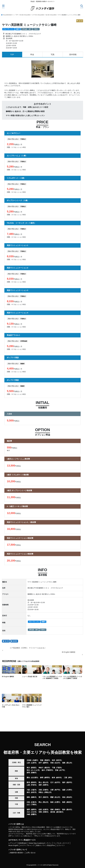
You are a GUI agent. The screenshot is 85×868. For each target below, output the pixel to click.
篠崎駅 (15, 641)
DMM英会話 (22, 843)
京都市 (46, 790)
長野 (40, 785)
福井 (64, 782)
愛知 (28, 778)
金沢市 (57, 782)
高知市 (69, 797)
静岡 (42, 778)
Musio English (13, 845)
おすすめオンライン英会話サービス (22, 840)
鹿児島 (53, 812)
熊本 (64, 810)
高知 (64, 797)
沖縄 (28, 814)
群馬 (28, 773)
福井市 (69, 782)
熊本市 (69, 810)
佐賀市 (46, 810)
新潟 (28, 782)
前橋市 (34, 773)
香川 (40, 797)
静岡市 (47, 778)
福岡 (28, 810)
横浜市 (47, 768)
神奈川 (41, 768)
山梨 (28, 785)
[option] (42, 69)
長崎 (52, 810)
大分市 (34, 812)
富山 (40, 782)
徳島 (28, 797)
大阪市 (34, 790)
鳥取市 (69, 802)
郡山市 (69, 763)
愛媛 (52, 797)
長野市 (46, 785)
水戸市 (62, 770)
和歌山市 (48, 792)
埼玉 (28, 770)
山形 (28, 763)
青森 (42, 760)
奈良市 (34, 792)
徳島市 (34, 797)
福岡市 (34, 810)
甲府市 (34, 785)
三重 (65, 778)
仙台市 (57, 763)
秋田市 (59, 760)
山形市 (34, 763)
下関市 (34, 805)
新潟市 (34, 782)
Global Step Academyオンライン (40, 843)
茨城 (57, 770)
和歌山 (41, 792)
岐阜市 (59, 778)
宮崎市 (46, 812)
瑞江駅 (7, 641)
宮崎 (40, 812)
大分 (28, 812)
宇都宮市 (49, 770)
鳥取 (64, 802)
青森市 (47, 760)
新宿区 (34, 768)
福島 (64, 763)
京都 (40, 790)
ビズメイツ (61, 845)
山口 (28, 805)
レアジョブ (12, 843)
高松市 (46, 797)
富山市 (46, 782)
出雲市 (57, 802)
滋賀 (64, 790)
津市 (70, 778)
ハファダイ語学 (41, 865)
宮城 (52, 763)
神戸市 (57, 790)
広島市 (34, 802)
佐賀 (40, 810)
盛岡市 (46, 763)
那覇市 (34, 814)
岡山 (40, 802)
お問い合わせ (31, 853)
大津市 (69, 790)
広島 (28, 802)
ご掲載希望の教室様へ (16, 853)
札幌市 (35, 760)
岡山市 (46, 802)
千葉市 (59, 768)
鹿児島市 (60, 812)
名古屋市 (34, 778)
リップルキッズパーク (61, 843)
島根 (52, 802)
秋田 (53, 760)
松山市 (57, 797)
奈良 (28, 792)
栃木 (43, 770)
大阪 (28, 790)
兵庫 (52, 790)
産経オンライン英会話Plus (46, 845)
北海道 (29, 760)
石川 (52, 782)
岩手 (40, 763)
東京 (28, 768)
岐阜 (53, 778)
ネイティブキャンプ (27, 845)
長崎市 (57, 810)
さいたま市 (35, 770)
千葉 (53, 768)
